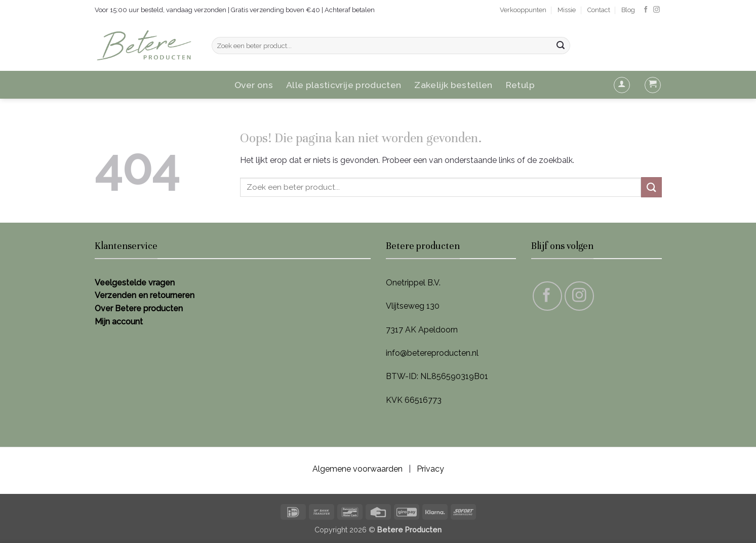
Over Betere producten (139, 308)
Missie (567, 10)
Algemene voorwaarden (357, 469)
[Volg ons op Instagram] (656, 10)
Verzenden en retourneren (145, 295)
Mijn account (119, 322)
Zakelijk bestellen (453, 85)
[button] (622, 85)
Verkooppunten (523, 10)
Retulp (520, 85)
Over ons (254, 85)
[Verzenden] (561, 46)
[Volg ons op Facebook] (646, 10)
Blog (628, 10)
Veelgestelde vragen (135, 283)
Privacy (430, 469)
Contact (599, 10)
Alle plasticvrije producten (344, 85)
